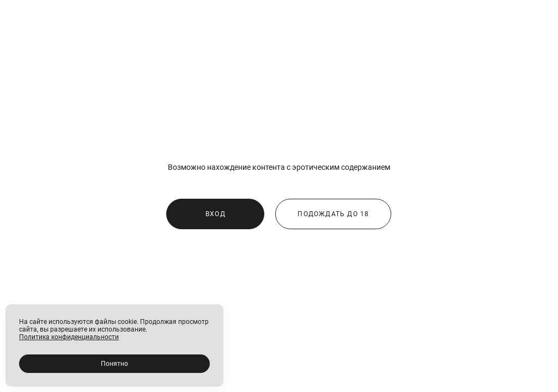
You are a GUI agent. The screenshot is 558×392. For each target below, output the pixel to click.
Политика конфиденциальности (69, 337)
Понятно (114, 364)
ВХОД (216, 214)
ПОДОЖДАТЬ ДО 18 (333, 214)
